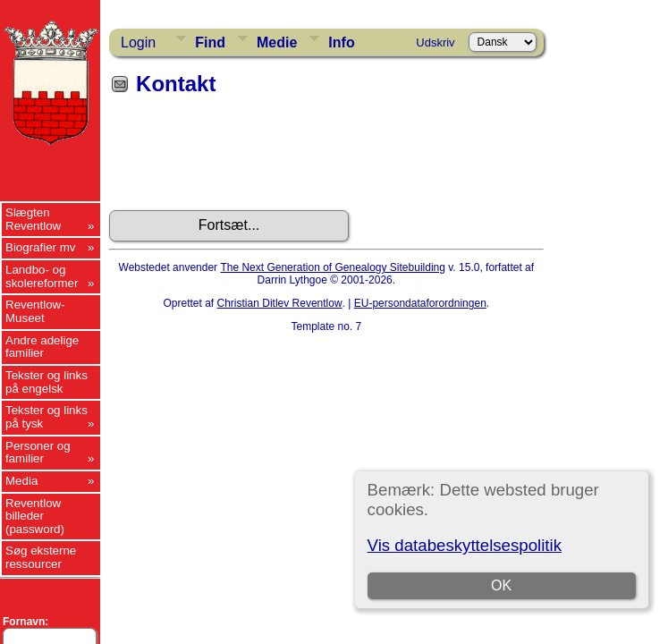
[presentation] (245, 159)
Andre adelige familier (42, 347)
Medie (277, 42)
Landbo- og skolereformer (42, 276)
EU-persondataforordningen (420, 303)
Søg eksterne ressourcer (41, 557)
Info (341, 42)
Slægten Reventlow (33, 219)
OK (501, 585)
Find (210, 42)
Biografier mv (41, 247)
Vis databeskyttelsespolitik (465, 545)
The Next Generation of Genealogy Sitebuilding (333, 267)
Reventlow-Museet (35, 311)
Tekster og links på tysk (47, 417)
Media (21, 481)
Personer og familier (38, 453)
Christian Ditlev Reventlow (280, 303)
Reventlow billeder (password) (35, 516)
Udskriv (435, 42)
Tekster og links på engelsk (47, 382)
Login (138, 42)
